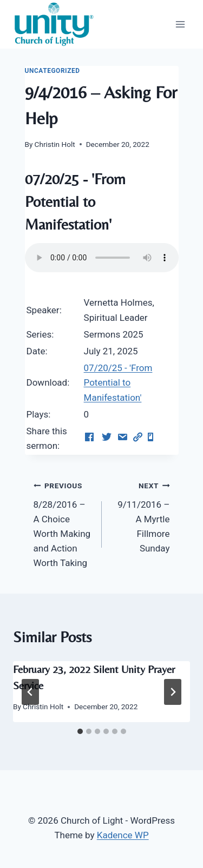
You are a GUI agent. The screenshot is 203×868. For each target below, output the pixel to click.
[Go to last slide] (30, 692)
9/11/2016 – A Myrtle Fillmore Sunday (140, 516)
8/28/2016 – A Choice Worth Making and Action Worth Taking (63, 523)
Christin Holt (55, 144)
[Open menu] (180, 24)
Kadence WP (123, 835)
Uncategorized (53, 71)
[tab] (80, 731)
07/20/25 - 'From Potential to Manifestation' (118, 382)
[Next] (173, 692)
